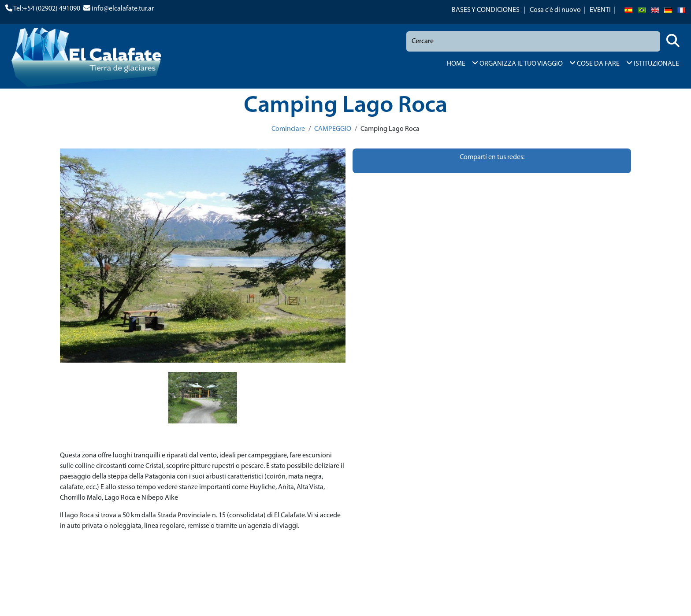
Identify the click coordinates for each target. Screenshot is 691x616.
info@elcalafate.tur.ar (123, 9)
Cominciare (288, 129)
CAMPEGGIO (333, 129)
